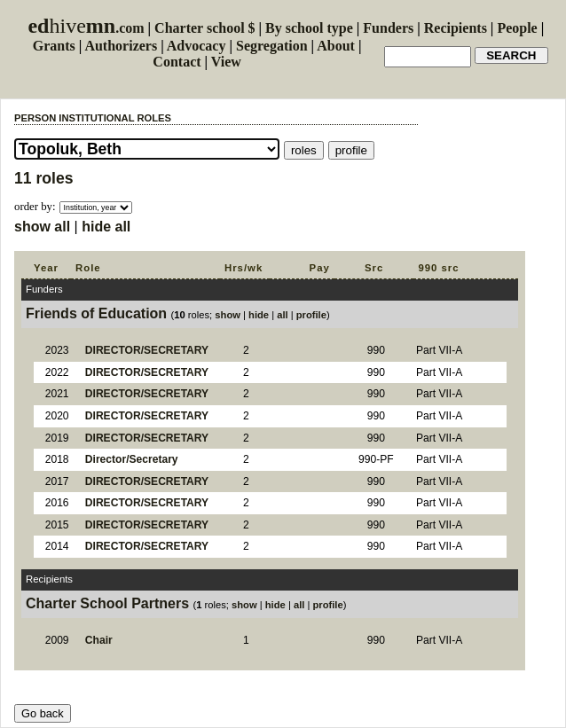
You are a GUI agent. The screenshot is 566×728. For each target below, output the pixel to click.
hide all (106, 227)
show (228, 315)
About (336, 46)
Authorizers (121, 46)
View (226, 62)
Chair (99, 640)
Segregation (272, 46)
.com (86, 28)
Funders (388, 28)
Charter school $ (204, 28)
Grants (54, 46)
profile (311, 315)
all (282, 315)
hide (259, 315)
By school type (309, 28)
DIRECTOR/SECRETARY (147, 350)
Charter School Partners (107, 603)
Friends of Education (96, 313)
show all (42, 227)
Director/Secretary (132, 459)
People (517, 28)
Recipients (456, 28)
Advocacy (197, 46)
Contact (177, 62)
